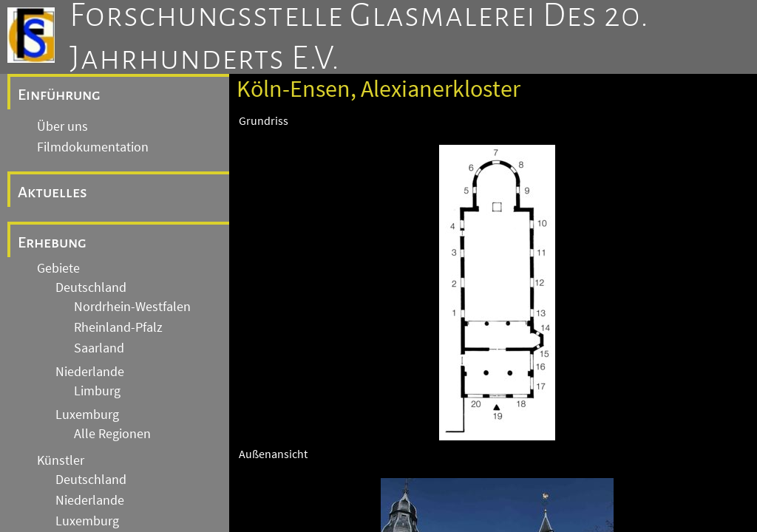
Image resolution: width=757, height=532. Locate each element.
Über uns (62, 126)
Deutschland (91, 287)
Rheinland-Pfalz (118, 327)
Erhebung (52, 242)
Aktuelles (52, 192)
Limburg (97, 391)
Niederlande (90, 372)
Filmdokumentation (93, 147)
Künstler (61, 460)
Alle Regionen (112, 434)
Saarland (99, 348)
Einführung (59, 95)
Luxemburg (87, 415)
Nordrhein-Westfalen (132, 307)
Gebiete (58, 268)
